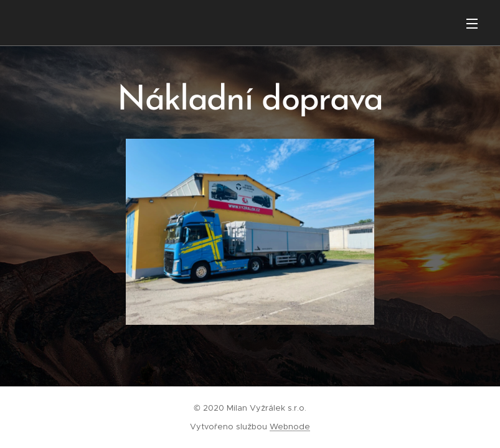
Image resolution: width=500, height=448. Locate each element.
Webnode (290, 427)
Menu (472, 24)
